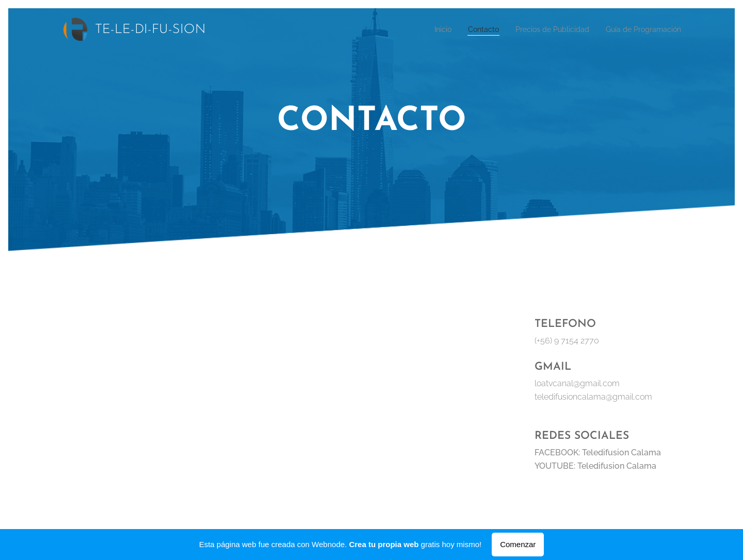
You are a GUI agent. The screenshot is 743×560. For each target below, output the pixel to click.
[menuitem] (421, 29)
